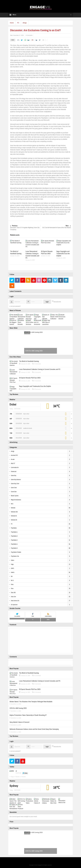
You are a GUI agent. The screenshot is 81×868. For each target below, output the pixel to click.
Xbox (12, 585)
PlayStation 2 (14, 536)
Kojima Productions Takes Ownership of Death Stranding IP (28, 715)
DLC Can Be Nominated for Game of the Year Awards (56, 227)
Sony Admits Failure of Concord (19, 722)
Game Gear (14, 488)
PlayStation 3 (14, 540)
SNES (12, 568)
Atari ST (13, 463)
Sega (12, 564)
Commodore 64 (15, 468)
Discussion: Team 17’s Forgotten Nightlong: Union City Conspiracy (25, 228)
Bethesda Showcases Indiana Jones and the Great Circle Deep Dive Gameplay (34, 729)
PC (19, 23)
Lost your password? (15, 306)
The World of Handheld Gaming (16, 253)
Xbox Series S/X (15, 601)
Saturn (13, 560)
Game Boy (14, 476)
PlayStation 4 (14, 544)
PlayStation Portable (16, 552)
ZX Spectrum (14, 605)
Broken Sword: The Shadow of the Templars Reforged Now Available (31, 702)
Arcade (13, 459)
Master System (15, 496)
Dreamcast (14, 472)
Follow (26, 773)
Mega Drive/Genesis (16, 500)
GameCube (14, 492)
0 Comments (29, 35)
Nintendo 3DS (14, 512)
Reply (12, 777)
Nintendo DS (14, 520)
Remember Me (57, 302)
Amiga (26, 23)
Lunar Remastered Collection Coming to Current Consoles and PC (32, 255)
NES (12, 504)
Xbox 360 (13, 593)
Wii (12, 576)
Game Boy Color (15, 484)
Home (12, 23)
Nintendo (13, 508)
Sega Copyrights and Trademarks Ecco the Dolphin (63, 254)
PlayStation (14, 528)
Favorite (24, 777)
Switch (13, 572)
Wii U (12, 581)
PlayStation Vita (15, 556)
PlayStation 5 (14, 548)
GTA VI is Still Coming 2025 (34, 351)
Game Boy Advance (16, 480)
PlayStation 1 (14, 532)
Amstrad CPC (14, 455)
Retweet (18, 777)
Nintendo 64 (14, 516)
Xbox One (13, 597)
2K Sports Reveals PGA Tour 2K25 (47, 253)
